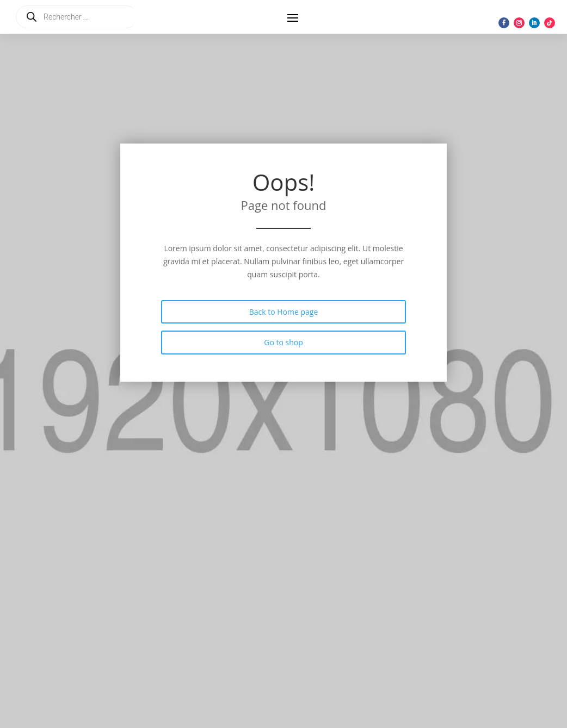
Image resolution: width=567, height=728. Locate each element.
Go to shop (283, 342)
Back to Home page (284, 312)
